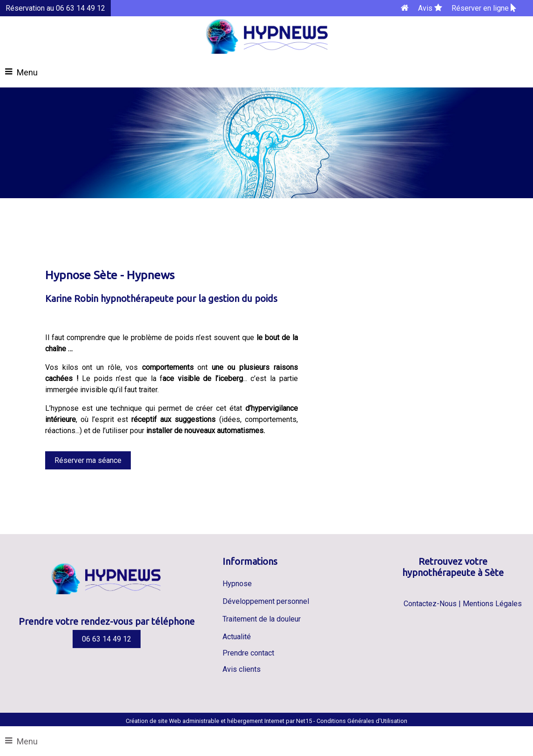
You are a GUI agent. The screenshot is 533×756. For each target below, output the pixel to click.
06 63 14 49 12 (107, 639)
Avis (430, 8)
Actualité (237, 637)
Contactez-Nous (430, 604)
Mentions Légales (492, 604)
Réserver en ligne (484, 8)
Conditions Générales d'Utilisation (362, 721)
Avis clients (242, 669)
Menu (27, 741)
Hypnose (237, 584)
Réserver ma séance (88, 460)
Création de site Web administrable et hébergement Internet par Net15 (219, 721)
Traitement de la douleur (262, 619)
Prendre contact (248, 653)
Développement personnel (266, 601)
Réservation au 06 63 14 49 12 (55, 8)
